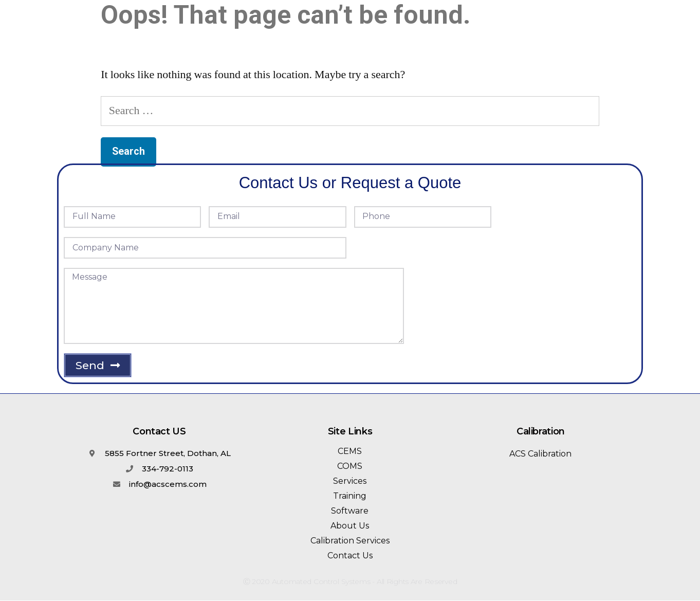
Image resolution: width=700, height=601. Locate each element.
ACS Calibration (540, 454)
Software (350, 511)
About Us (350, 526)
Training (350, 496)
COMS (350, 466)
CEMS (350, 451)
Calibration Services (350, 541)
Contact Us (350, 556)
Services (350, 481)
